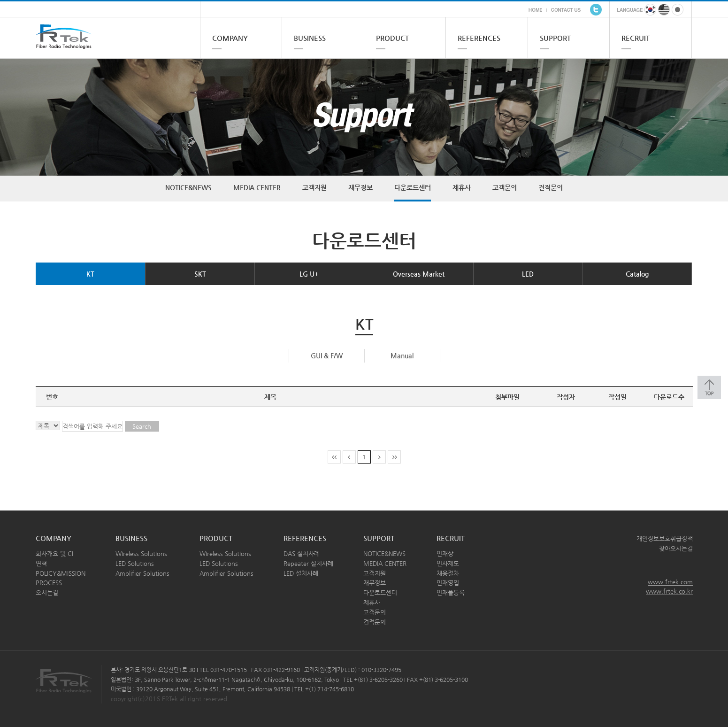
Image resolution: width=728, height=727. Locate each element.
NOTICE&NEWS (188, 187)
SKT (200, 274)
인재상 (445, 553)
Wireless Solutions (141, 553)
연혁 (41, 563)
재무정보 (360, 187)
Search (142, 426)
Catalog (637, 274)
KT (90, 274)
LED (528, 274)
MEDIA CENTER (257, 187)
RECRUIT (636, 38)
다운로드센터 (413, 187)
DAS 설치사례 (302, 553)
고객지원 (314, 187)
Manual (402, 356)
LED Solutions (135, 563)
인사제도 (448, 563)
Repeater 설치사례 (308, 563)
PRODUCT (392, 38)
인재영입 (448, 583)
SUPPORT (555, 38)
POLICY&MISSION (61, 573)
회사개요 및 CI (54, 553)
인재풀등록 (451, 592)
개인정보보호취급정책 (665, 538)
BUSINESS (310, 38)
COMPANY (230, 38)
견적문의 (551, 187)
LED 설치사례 (301, 573)
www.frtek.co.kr (669, 591)
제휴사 (462, 187)
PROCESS (49, 583)
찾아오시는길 (676, 548)
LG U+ (309, 274)
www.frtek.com (670, 582)
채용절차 (448, 573)
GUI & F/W (327, 356)
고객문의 (505, 187)
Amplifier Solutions (142, 573)
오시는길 (47, 592)
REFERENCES (479, 38)
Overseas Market (419, 274)
